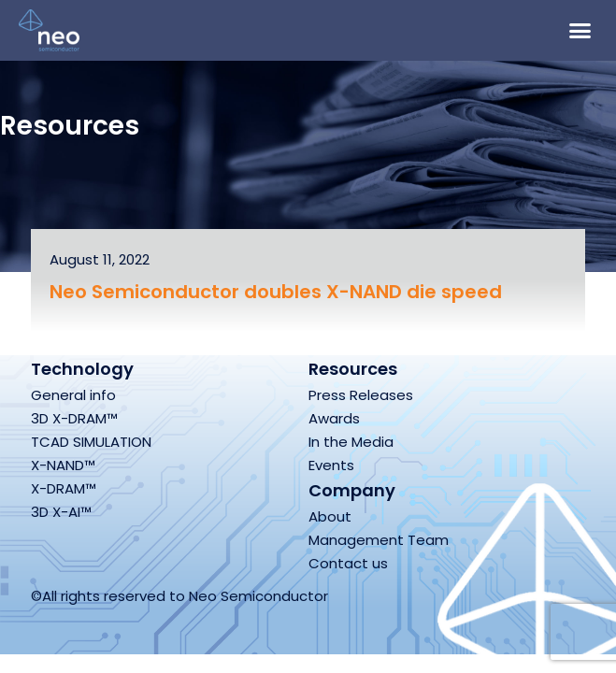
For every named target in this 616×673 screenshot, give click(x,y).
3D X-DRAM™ (74, 418)
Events (331, 465)
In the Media (351, 442)
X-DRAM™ (64, 488)
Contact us (348, 563)
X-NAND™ (63, 465)
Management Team (379, 540)
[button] (580, 31)
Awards (334, 418)
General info (73, 395)
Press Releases (361, 395)
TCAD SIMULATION (91, 442)
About (330, 516)
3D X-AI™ (61, 512)
